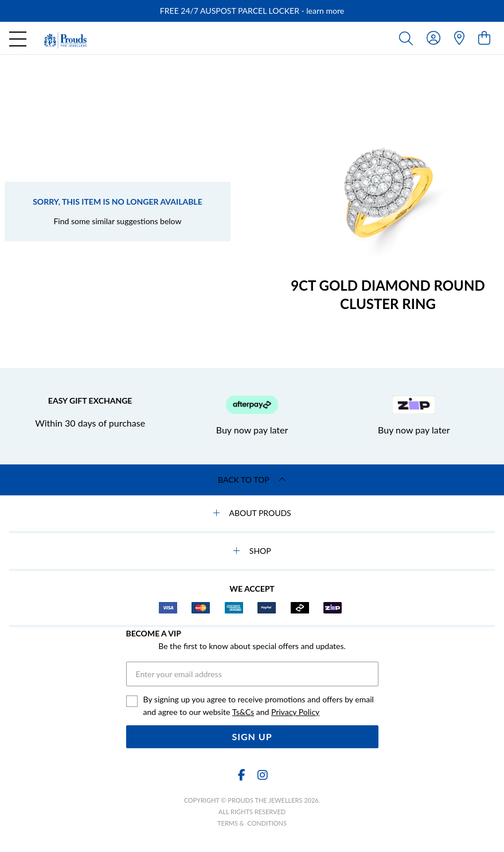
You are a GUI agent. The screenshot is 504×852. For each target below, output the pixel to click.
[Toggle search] (408, 38)
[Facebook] (242, 775)
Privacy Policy (295, 712)
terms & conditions (252, 823)
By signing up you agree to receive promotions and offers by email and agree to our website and (259, 706)
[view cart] (484, 38)
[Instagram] (262, 775)
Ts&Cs (243, 712)
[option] (252, 11)
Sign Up (252, 736)
